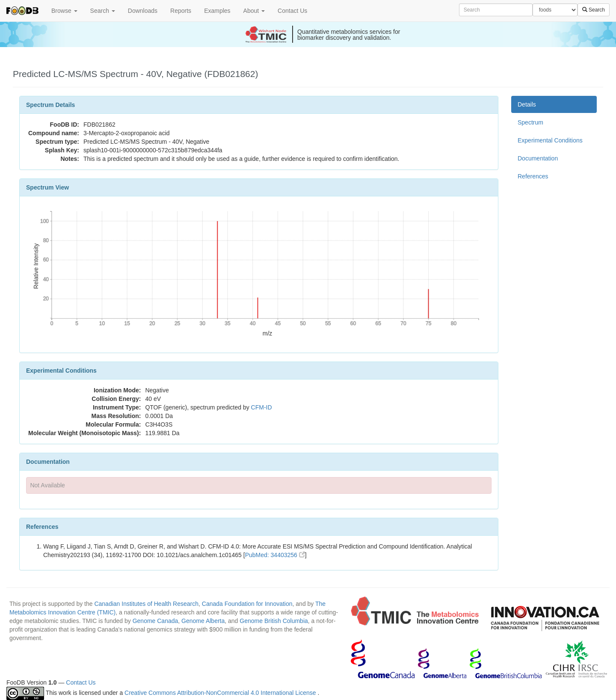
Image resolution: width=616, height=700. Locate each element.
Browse (64, 11)
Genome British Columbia (274, 621)
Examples (217, 11)
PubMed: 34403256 (275, 555)
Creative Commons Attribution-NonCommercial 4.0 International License (221, 693)
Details (527, 104)
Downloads (143, 11)
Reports (181, 11)
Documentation (538, 158)
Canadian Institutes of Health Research (146, 604)
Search (103, 11)
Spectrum (530, 122)
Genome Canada (155, 621)
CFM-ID (262, 407)
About (254, 11)
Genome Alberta (203, 621)
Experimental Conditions (550, 140)
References (533, 176)
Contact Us (292, 11)
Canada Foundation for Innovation (247, 604)
